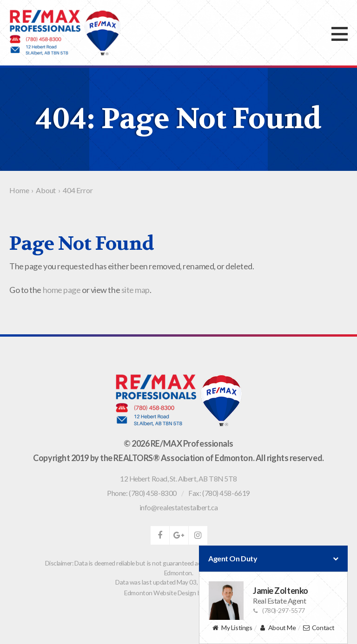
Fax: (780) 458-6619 (219, 493)
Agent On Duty (273, 559)
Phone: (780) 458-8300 (142, 493)
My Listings (232, 628)
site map (136, 290)
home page (62, 290)
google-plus (179, 535)
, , (178, 479)
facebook (160, 535)
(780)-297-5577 (279, 610)
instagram (198, 535)
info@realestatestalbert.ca (178, 507)
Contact (319, 628)
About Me (277, 628)
